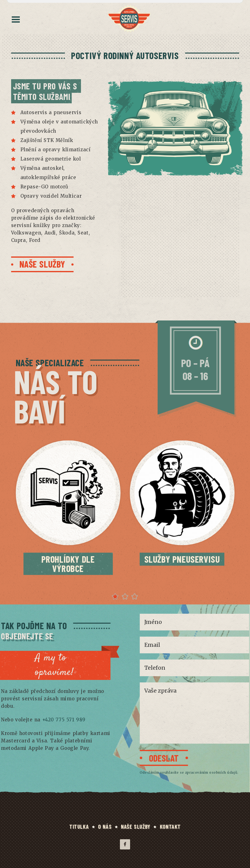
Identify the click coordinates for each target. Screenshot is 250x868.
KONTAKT (170, 827)
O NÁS (105, 827)
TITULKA (79, 827)
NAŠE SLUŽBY (136, 827)
